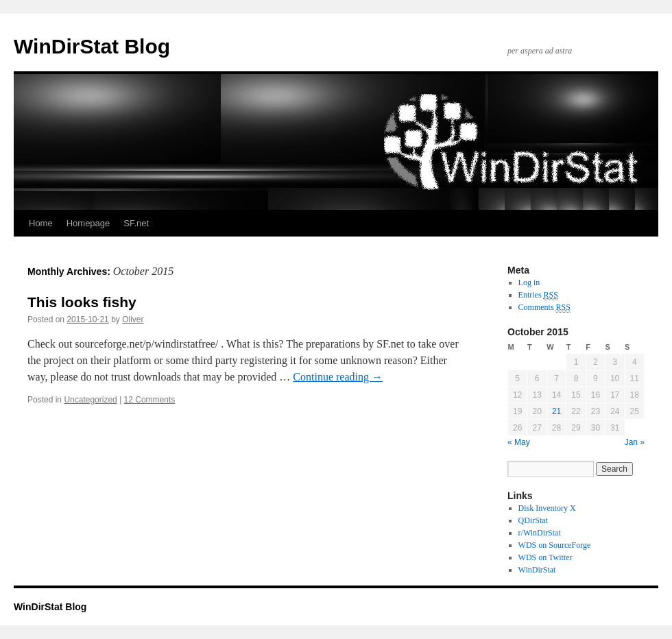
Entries (538, 295)
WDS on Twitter (545, 557)
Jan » (635, 442)
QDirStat (533, 520)
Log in (529, 282)
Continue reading (338, 377)
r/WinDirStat (540, 533)
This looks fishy (82, 302)
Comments (544, 308)
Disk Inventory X (547, 508)
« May (519, 442)
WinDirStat (537, 570)
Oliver (133, 319)
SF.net (136, 223)
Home (41, 223)
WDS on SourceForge (555, 545)
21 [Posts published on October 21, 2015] (556, 411)
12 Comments (150, 400)
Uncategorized (90, 400)
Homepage (88, 223)
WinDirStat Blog (92, 46)
